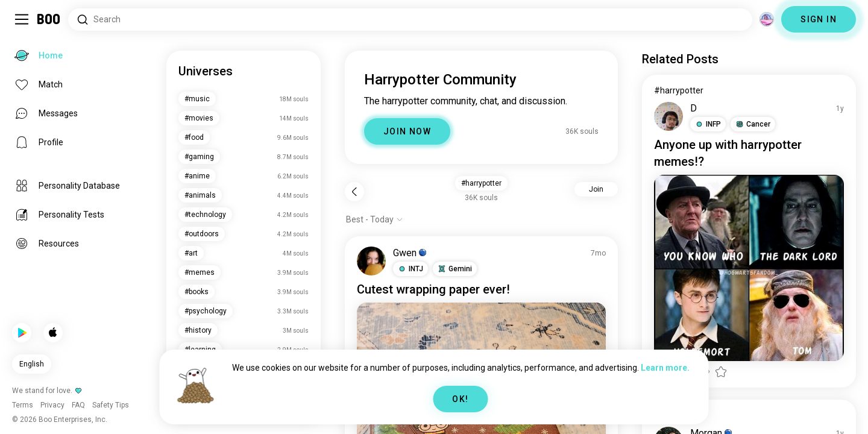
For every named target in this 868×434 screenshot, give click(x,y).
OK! (460, 399)
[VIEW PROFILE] (371, 261)
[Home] (49, 19)
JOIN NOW (407, 131)
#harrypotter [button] (481, 183)
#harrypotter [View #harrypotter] (679, 90)
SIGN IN (819, 19)
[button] (410, 269)
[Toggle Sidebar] (22, 19)
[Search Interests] (410, 20)
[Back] (354, 192)
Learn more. (665, 368)
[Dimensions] (767, 19)
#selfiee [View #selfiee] (670, 415)
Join (596, 189)
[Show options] (375, 219)
